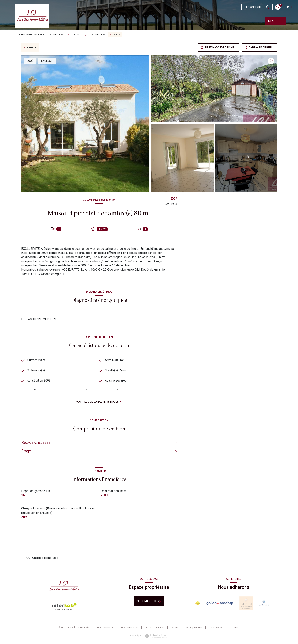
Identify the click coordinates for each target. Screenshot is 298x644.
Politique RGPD (194, 628)
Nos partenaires (130, 628)
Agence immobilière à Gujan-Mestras (41, 35)
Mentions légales (155, 628)
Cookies (235, 628)
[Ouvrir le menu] (275, 21)
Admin (175, 628)
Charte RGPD (217, 628)
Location (75, 35)
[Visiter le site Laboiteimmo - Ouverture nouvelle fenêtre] (155, 636)
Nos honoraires (105, 628)
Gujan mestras (96, 35)
